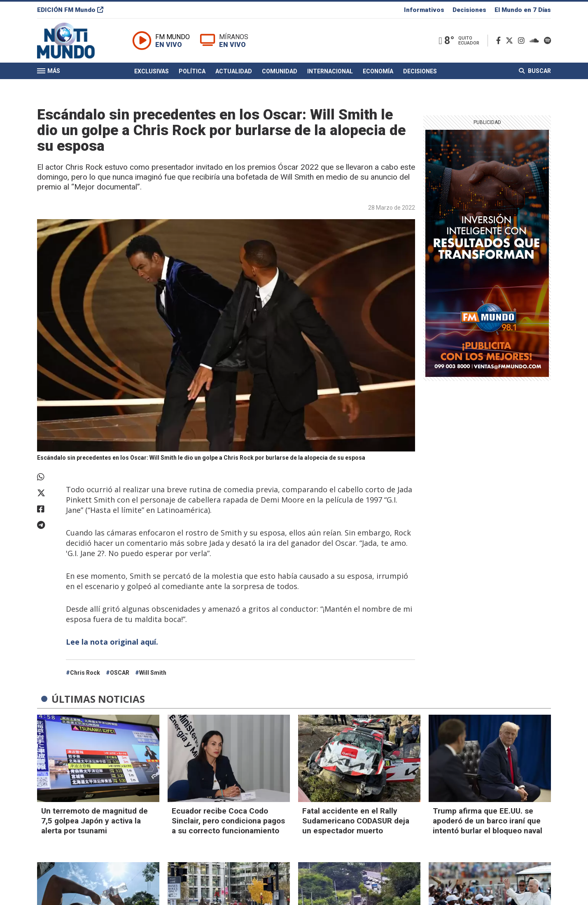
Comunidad (280, 71)
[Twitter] (511, 41)
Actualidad (234, 71)
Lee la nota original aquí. (113, 642)
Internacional (330, 71)
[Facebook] (500, 41)
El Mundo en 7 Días (523, 10)
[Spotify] (547, 41)
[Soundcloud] (536, 41)
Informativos (424, 10)
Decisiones (469, 10)
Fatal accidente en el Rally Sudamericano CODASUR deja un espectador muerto (356, 821)
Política (192, 71)
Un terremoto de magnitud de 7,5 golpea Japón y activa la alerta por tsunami (94, 821)
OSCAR (120, 673)
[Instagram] (523, 41)
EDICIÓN (70, 10)
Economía (378, 71)
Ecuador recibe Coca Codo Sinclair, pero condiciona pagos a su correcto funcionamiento (228, 821)
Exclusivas (152, 71)
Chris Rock (85, 673)
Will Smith (153, 673)
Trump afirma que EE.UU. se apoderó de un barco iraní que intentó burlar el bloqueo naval (488, 821)
